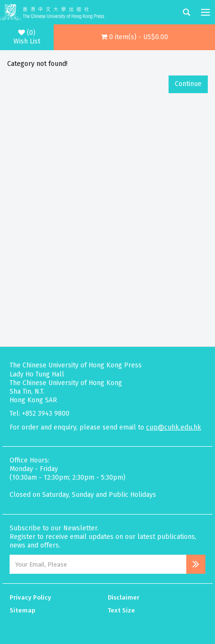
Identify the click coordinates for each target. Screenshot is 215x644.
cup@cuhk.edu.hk (174, 427)
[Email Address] (98, 564)
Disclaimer (124, 597)
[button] (134, 37)
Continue (188, 84)
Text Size (121, 610)
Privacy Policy (30, 597)
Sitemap (23, 610)
